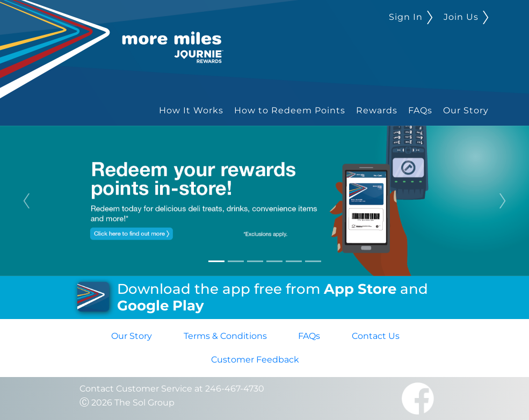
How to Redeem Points (290, 110)
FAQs (420, 110)
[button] (27, 201)
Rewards (377, 110)
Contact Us (376, 336)
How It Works (191, 110)
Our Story (466, 110)
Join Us (466, 17)
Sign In (411, 17)
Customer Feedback (255, 360)
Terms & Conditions (225, 336)
